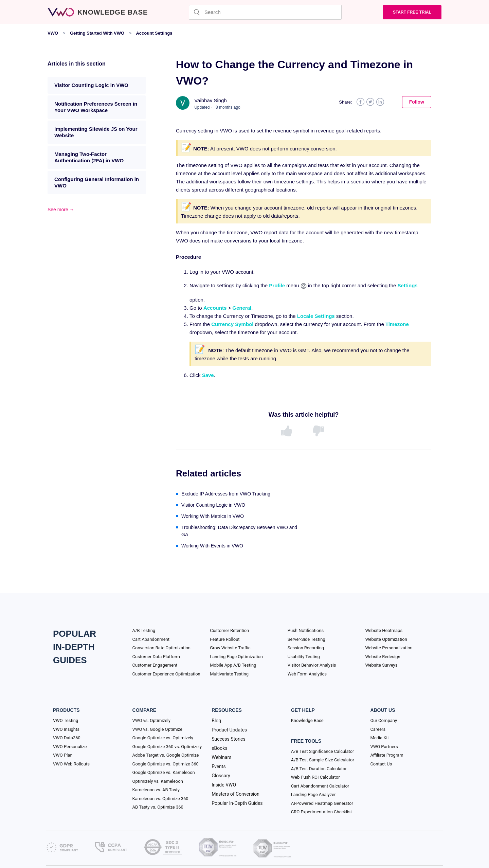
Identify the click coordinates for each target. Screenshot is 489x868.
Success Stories (229, 739)
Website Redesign (383, 657)
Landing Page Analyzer (313, 794)
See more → (61, 210)
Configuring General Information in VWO (97, 183)
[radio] (288, 431)
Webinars (221, 757)
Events (219, 766)
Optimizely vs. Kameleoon (158, 781)
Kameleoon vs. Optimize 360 (160, 799)
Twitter (370, 102)
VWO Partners (384, 747)
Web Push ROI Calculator (315, 777)
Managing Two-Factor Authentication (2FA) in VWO (89, 157)
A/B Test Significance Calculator (323, 751)
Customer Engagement (155, 665)
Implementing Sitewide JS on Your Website (96, 132)
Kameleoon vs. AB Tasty (156, 790)
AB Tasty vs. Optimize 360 (158, 807)
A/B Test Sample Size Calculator (323, 760)
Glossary (221, 776)
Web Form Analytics (307, 674)
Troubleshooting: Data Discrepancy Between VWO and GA (239, 531)
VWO (53, 33)
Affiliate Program (387, 755)
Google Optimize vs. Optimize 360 (166, 764)
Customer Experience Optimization (166, 674)
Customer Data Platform (156, 657)
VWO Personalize (70, 747)
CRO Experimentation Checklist (321, 812)
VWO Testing (66, 720)
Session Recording (306, 648)
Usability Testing (304, 657)
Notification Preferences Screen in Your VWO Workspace (96, 107)
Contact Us (381, 764)
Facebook (360, 102)
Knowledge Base (307, 720)
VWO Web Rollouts (71, 764)
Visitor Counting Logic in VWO (91, 85)
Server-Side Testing (306, 639)
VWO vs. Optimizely (151, 720)
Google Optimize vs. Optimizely (163, 738)
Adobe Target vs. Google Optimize (166, 755)
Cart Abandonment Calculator (320, 786)
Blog (216, 721)
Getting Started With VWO (97, 33)
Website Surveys (381, 665)
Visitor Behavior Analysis (312, 665)
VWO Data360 (67, 738)
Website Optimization (386, 639)
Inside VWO (224, 785)
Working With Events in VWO (212, 546)
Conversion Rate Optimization (161, 648)
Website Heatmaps (384, 630)
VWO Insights (66, 729)
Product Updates (229, 730)
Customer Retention (229, 630)
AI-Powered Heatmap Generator (322, 803)
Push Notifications (306, 630)
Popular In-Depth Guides (237, 803)
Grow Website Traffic (230, 648)
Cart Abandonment (151, 639)
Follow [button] (417, 102)
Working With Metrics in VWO (213, 516)
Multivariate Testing (229, 674)
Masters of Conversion (236, 794)
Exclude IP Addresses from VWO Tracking (226, 494)
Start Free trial (412, 12)
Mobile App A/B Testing (233, 665)
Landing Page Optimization (236, 657)
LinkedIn (380, 102)
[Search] (265, 12)
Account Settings (154, 33)
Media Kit (379, 738)
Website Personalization (389, 648)
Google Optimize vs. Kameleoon (164, 772)
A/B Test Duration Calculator (319, 769)
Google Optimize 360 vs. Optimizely (167, 747)
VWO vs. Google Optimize (157, 729)
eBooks (219, 748)
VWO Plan (63, 755)
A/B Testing (144, 630)
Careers (378, 729)
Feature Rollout (225, 639)
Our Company (384, 720)
